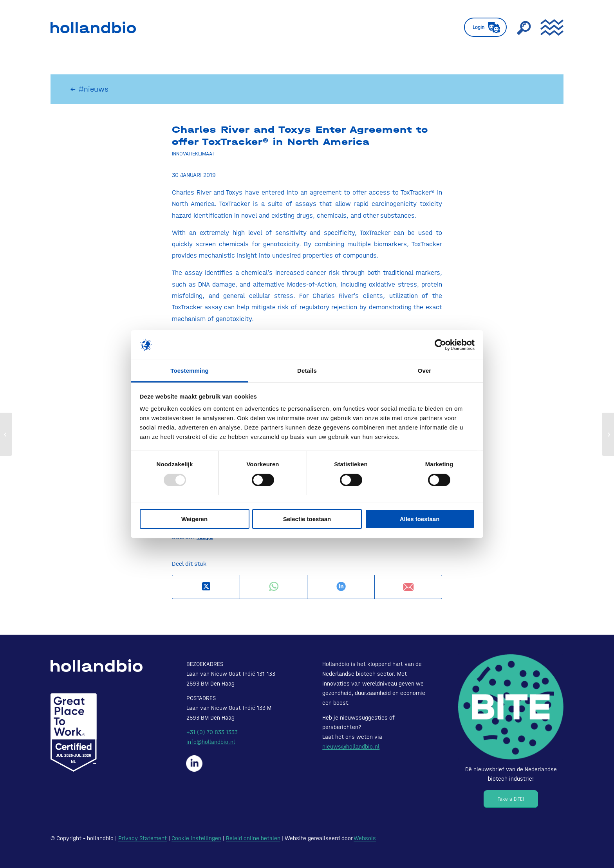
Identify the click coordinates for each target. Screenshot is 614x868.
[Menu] (549, 27)
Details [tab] (307, 371)
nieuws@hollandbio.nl (351, 747)
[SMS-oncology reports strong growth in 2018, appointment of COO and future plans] (608, 434)
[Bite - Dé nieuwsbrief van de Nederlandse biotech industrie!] (511, 707)
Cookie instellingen (196, 838)
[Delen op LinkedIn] (341, 587)
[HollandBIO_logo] (93, 27)
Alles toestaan (420, 519)
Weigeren (194, 519)
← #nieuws (89, 89)
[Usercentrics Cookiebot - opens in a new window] (440, 345)
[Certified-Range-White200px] (74, 733)
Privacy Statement (143, 838)
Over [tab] (425, 371)
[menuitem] (485, 27)
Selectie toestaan (307, 519)
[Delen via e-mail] (408, 587)
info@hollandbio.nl (211, 742)
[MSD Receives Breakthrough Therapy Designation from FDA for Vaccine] (6, 434)
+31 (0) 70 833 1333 (212, 732)
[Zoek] (524, 27)
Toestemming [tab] (190, 371)
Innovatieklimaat (193, 153)
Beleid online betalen (253, 838)
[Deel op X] (206, 587)
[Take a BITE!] (511, 799)
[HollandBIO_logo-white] (97, 666)
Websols (365, 838)
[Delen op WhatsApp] (274, 587)
